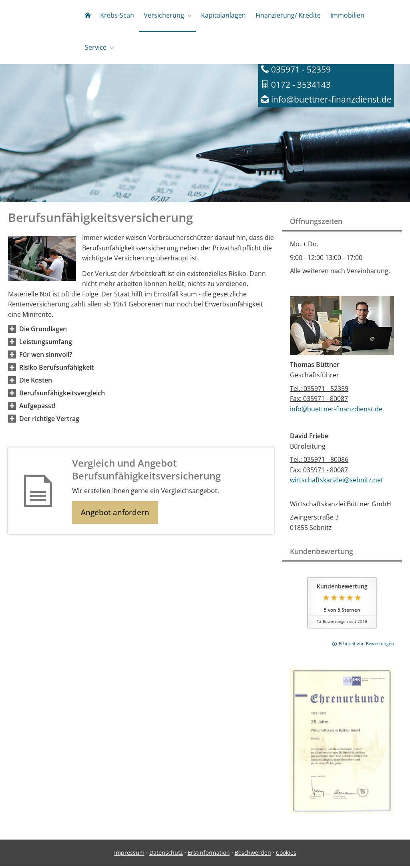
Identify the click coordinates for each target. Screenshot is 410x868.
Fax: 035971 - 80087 (319, 401)
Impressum (129, 855)
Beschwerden (253, 855)
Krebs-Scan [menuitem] (117, 15)
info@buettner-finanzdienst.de (336, 411)
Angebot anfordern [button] (116, 515)
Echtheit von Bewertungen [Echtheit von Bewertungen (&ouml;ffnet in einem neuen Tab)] (366, 645)
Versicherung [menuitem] (164, 15)
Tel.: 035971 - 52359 (319, 391)
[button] (43, 331)
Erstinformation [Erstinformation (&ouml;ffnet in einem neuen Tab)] (209, 855)
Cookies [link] (286, 855)
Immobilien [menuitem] (347, 15)
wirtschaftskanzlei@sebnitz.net (337, 482)
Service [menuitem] (96, 47)
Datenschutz (166, 855)
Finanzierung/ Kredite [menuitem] (288, 15)
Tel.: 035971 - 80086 (319, 461)
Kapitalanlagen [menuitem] (223, 15)
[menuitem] (88, 16)
